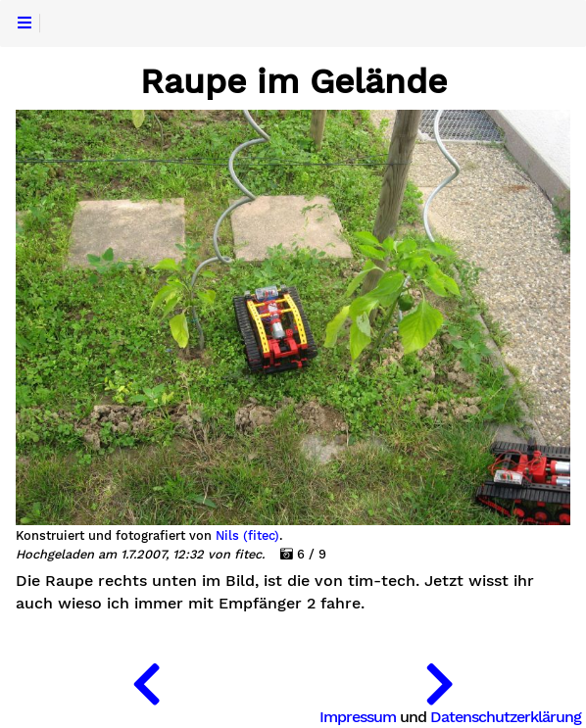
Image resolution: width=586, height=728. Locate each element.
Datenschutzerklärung (506, 717)
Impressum (358, 717)
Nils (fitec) (247, 536)
